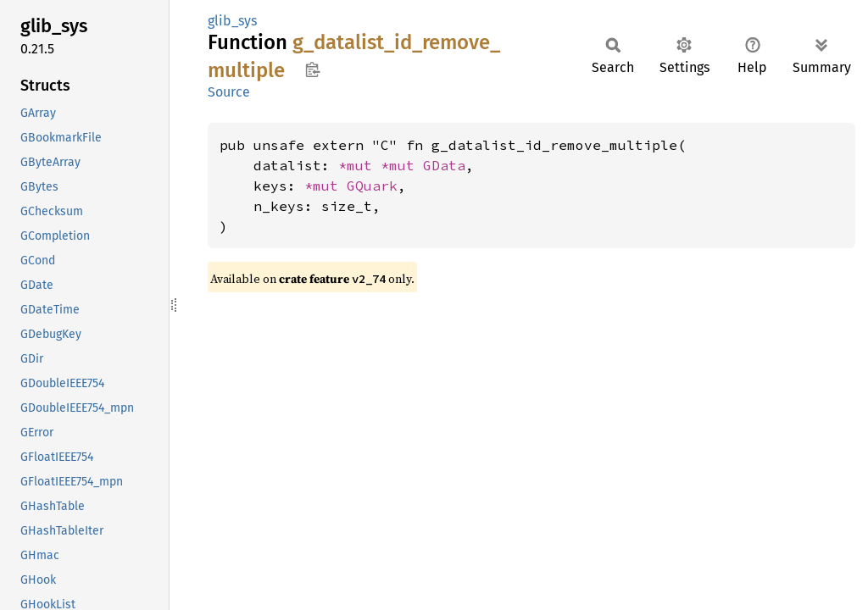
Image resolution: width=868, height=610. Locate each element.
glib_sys (232, 21)
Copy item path (312, 69)
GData (444, 165)
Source (229, 92)
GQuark (372, 186)
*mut (359, 165)
